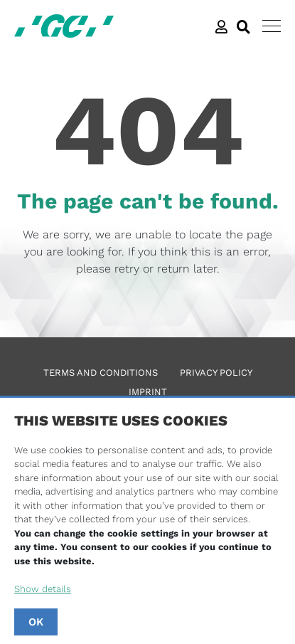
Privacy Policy (216, 373)
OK (36, 622)
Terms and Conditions (101, 373)
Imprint (148, 392)
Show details (43, 589)
